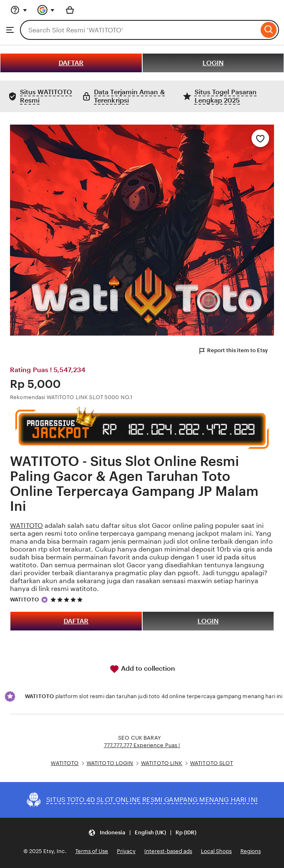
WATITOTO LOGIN (110, 763)
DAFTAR (71, 63)
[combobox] (139, 30)
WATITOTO (26, 526)
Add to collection (142, 669)
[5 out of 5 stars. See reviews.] (68, 600)
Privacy (126, 851)
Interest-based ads (168, 851)
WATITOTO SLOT (212, 763)
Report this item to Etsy (233, 351)
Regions (251, 851)
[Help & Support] (19, 10)
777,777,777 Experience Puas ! (142, 745)
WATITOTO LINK (162, 763)
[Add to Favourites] (260, 138)
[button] (142, 833)
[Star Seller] (44, 600)
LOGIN (213, 63)
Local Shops (216, 851)
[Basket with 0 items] (70, 10)
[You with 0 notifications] (46, 10)
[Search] (269, 30)
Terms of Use (92, 851)
